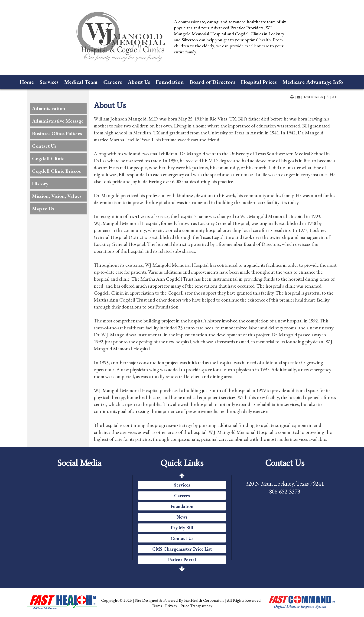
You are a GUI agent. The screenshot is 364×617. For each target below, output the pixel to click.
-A (321, 97)
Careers (113, 82)
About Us (139, 82)
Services (49, 82)
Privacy (171, 606)
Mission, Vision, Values (57, 196)
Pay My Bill (182, 528)
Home (27, 82)
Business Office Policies (57, 133)
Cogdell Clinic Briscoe (57, 171)
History (40, 183)
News (182, 517)
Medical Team (81, 82)
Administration (49, 108)
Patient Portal (182, 560)
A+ (334, 97)
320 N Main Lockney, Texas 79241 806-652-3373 (285, 487)
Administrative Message (58, 121)
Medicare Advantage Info (313, 82)
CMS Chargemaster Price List (182, 549)
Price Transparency (196, 606)
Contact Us (44, 146)
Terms (157, 606)
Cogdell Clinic (48, 158)
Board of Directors (212, 82)
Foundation (170, 82)
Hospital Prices (259, 82)
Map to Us (43, 209)
